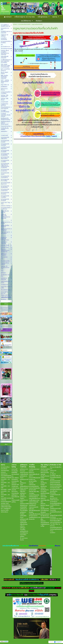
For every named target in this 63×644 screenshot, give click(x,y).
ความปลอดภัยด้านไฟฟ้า (24, 24)
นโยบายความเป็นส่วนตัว (7, 309)
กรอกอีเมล (3, 299)
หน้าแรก (15, 24)
